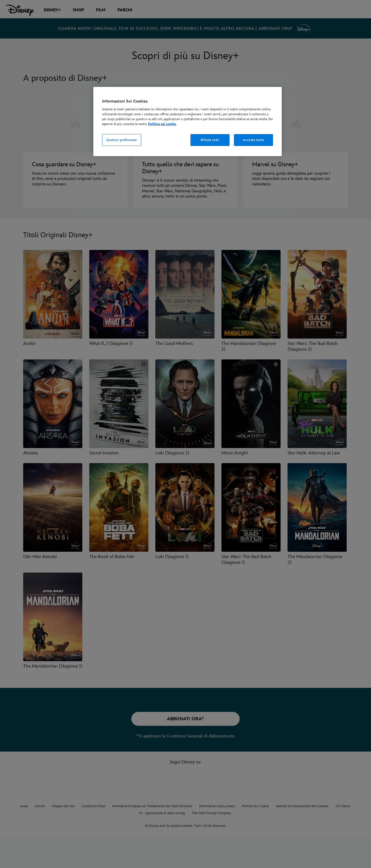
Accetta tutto (253, 140)
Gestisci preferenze (122, 140)
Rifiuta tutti (210, 140)
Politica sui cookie (162, 124)
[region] (188, 122)
